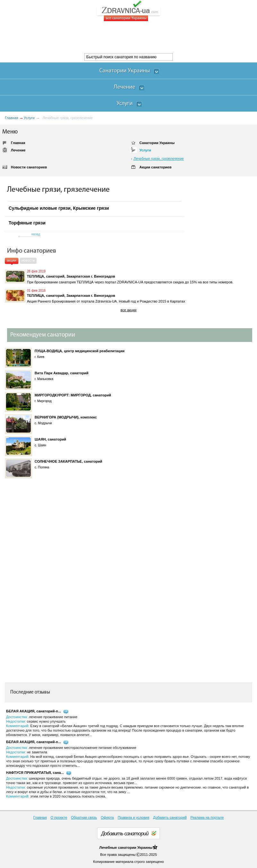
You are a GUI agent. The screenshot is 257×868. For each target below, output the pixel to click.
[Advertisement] (117, 37)
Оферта (108, 817)
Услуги (29, 118)
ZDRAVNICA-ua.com (137, 11)
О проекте (59, 817)
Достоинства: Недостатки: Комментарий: (125, 726)
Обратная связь (84, 817)
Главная (12, 118)
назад (36, 234)
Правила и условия (133, 817)
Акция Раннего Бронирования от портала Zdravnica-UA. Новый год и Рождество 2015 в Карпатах (106, 301)
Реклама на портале (207, 817)
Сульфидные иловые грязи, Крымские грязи (59, 208)
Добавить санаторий (170, 817)
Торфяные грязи (27, 223)
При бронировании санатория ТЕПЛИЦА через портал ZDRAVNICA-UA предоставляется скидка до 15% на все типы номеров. (130, 282)
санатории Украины (135, 848)
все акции (128, 310)
